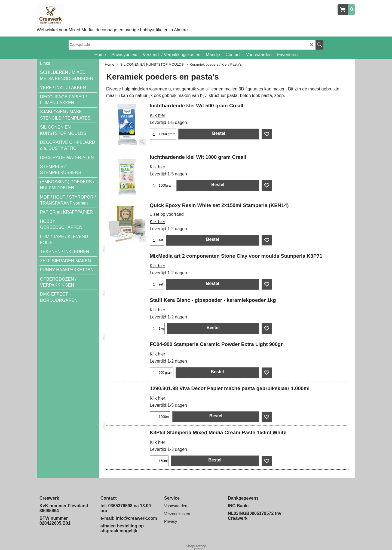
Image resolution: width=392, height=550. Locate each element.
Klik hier (157, 115)
